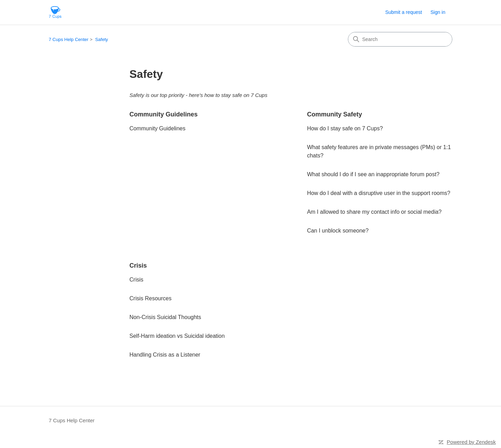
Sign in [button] (438, 12)
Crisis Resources (150, 298)
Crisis (138, 266)
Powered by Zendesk (471, 442)
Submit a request (404, 12)
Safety (101, 39)
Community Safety (334, 114)
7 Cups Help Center (69, 39)
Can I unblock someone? (338, 231)
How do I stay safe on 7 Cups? (345, 128)
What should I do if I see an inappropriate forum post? (373, 174)
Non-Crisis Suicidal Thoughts (165, 317)
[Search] (400, 39)
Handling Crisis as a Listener (165, 355)
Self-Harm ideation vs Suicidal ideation (177, 336)
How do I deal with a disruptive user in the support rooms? (379, 193)
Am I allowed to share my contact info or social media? (374, 212)
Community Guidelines (164, 114)
